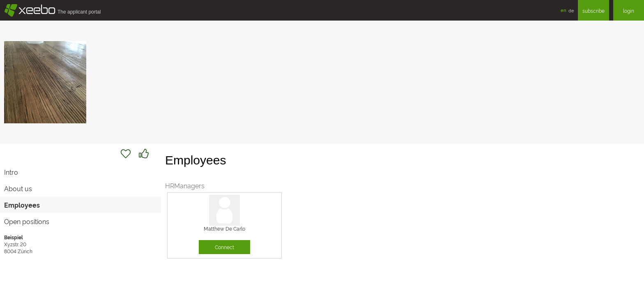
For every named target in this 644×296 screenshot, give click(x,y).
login (629, 10)
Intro (11, 172)
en (563, 10)
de (571, 10)
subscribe (593, 10)
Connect (224, 247)
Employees (22, 205)
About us (18, 188)
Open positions (27, 221)
